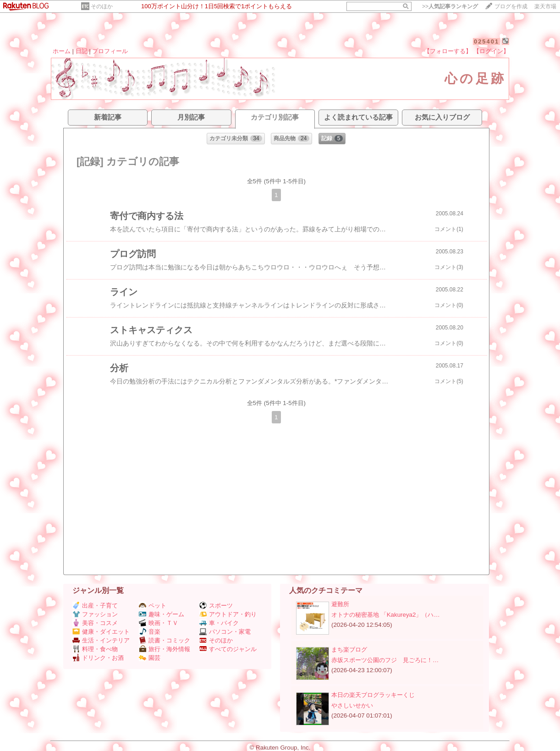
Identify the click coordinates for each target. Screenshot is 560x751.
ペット (153, 606)
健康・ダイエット (101, 632)
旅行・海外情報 (165, 649)
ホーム (62, 51)
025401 (486, 41)
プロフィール (110, 51)
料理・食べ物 (95, 649)
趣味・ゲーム (162, 614)
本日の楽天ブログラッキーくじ (373, 695)
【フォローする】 (448, 51)
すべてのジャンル (228, 649)
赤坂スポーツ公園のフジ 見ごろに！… (385, 660)
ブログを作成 (511, 6)
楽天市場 (545, 6)
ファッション (95, 614)
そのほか (102, 6)
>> (450, 6)
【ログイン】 (491, 51)
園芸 (150, 658)
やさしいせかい (352, 705)
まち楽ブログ (349, 650)
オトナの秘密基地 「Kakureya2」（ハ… (386, 615)
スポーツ (216, 606)
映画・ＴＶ (159, 623)
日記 (82, 51)
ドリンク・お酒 (98, 658)
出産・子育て (95, 606)
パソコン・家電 (225, 632)
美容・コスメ (95, 623)
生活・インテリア (101, 640)
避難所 (340, 604)
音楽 (150, 632)
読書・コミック (165, 640)
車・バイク (219, 623)
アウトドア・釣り (228, 614)
